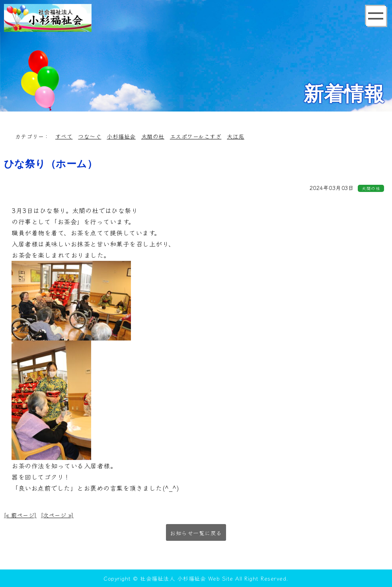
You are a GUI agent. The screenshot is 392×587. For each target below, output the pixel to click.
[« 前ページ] (20, 515)
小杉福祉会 (121, 136)
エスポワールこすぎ (196, 136)
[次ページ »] (57, 515)
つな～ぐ (90, 136)
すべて (64, 136)
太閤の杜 (153, 136)
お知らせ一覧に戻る (196, 533)
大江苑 (236, 136)
